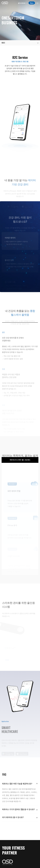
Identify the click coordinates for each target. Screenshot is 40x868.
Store (32, 3)
